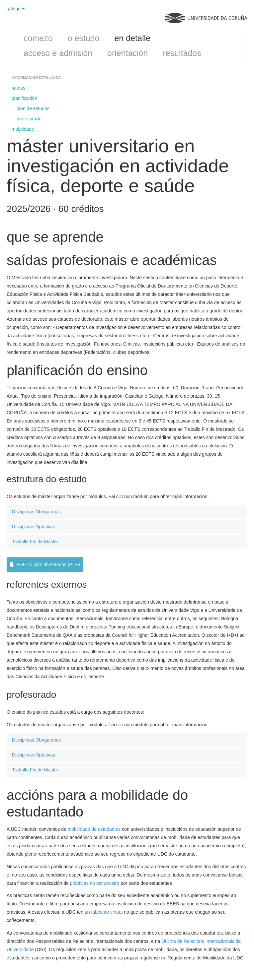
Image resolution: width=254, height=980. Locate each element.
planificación (24, 98)
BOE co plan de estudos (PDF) (45, 564)
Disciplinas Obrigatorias (36, 512)
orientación (127, 53)
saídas (18, 88)
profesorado (29, 119)
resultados (182, 53)
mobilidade (23, 129)
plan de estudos (33, 108)
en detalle (132, 38)
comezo (38, 38)
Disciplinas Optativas (34, 527)
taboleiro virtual (107, 912)
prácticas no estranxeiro (95, 883)
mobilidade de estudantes (94, 829)
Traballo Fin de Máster (35, 542)
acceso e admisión (58, 53)
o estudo (84, 38)
